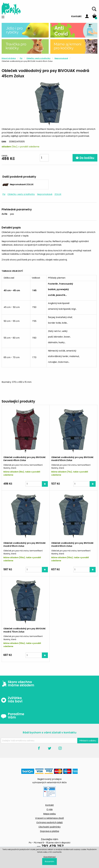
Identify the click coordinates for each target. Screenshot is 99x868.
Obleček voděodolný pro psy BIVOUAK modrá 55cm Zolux (25, 544)
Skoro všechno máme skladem (17, 684)
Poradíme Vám (12, 716)
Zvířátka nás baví (12, 700)
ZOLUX (58, 194)
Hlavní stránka (9, 58)
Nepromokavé (61, 58)
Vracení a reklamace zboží (49, 818)
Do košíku (85, 158)
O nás (50, 809)
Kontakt (76, 16)
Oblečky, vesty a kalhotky (38, 58)
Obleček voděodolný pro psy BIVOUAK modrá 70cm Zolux (25, 630)
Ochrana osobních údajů (49, 822)
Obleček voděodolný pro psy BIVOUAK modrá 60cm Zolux (72, 544)
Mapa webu (49, 814)
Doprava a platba (49, 831)
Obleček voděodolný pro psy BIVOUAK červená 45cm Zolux (25, 459)
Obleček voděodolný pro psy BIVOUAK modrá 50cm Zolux (72, 459)
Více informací (50, 857)
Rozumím (49, 861)
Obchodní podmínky (50, 827)
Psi (21, 58)
